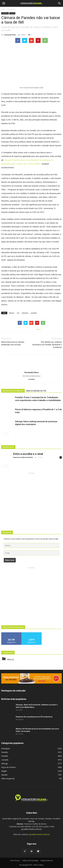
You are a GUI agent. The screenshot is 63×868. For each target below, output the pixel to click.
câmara (12, 313)
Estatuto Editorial (47, 861)
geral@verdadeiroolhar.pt (40, 834)
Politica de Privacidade (30, 861)
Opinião (4, 775)
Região (4, 771)
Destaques (5, 13)
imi (18, 313)
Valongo (5, 763)
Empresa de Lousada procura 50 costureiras (34, 717)
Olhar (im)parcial (8, 779)
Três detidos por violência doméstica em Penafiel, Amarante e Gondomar (47, 345)
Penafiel (4, 756)
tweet (38, 329)
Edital (9, 659)
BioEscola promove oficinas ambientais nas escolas (13, 343)
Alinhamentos (8, 447)
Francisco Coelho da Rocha (23, 457)
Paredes (12, 13)
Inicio (3, 9)
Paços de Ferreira (8, 767)
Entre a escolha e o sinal (28, 454)
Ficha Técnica (15, 861)
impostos (25, 313)
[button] (59, 3)
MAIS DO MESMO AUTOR (36, 391)
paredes (34, 313)
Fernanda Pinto (10, 35)
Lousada (5, 760)
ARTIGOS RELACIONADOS (13, 391)
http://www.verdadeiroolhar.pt (31, 376)
